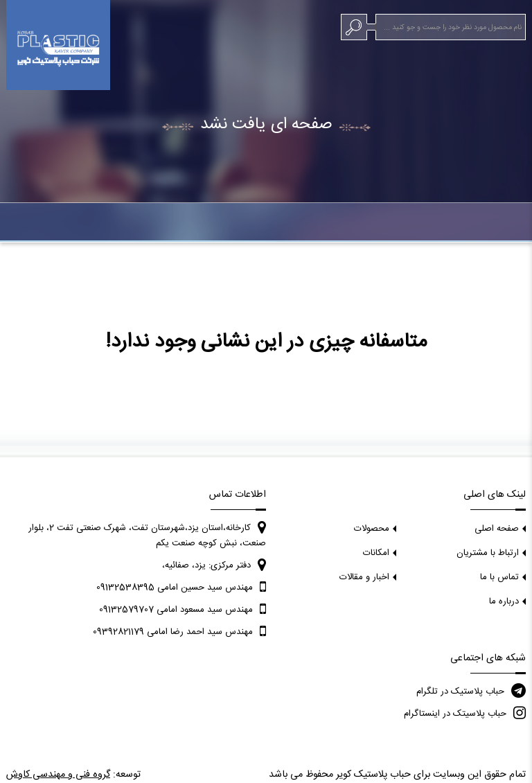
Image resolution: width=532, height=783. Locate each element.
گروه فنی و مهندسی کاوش (58, 775)
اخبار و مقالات (364, 577)
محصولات (372, 529)
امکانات (376, 553)
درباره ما (504, 601)
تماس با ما (499, 577)
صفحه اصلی (497, 529)
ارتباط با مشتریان (488, 553)
